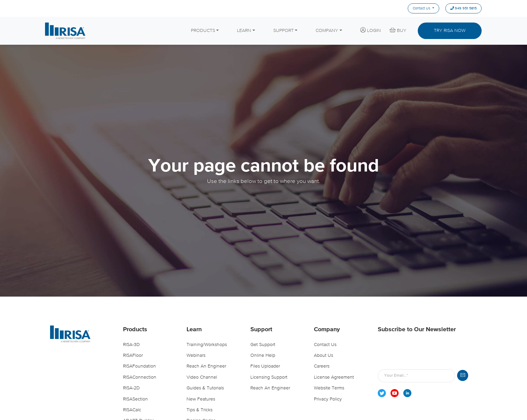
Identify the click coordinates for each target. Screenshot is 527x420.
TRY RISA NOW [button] (450, 31)
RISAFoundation (139, 366)
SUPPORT (283, 31)
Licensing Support (269, 377)
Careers (322, 366)
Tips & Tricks (199, 410)
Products (135, 330)
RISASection (135, 399)
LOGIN (371, 30)
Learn (194, 330)
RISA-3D (131, 345)
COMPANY (327, 31)
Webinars (196, 355)
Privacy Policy (328, 399)
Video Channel (202, 377)
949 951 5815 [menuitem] (463, 9)
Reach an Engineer (206, 366)
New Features (201, 399)
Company (327, 330)
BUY (398, 30)
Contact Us (325, 345)
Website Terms (329, 388)
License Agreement (334, 377)
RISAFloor (133, 355)
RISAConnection (140, 377)
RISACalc (132, 410)
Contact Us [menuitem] (421, 8)
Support (261, 330)
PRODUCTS (203, 31)
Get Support (263, 345)
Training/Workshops (207, 345)
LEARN (244, 31)
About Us (323, 355)
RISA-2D (131, 388)
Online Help (263, 355)
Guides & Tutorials (205, 388)
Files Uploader (265, 366)
